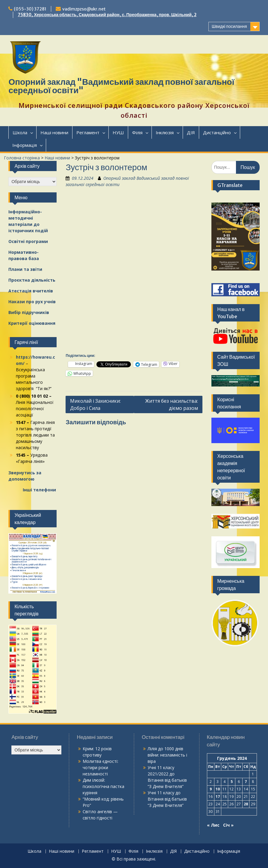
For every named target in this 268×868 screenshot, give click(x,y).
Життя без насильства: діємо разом (172, 404)
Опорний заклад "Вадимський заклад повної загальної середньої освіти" (121, 86)
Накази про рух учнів (32, 302)
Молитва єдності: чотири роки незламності (100, 767)
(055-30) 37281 (30, 9)
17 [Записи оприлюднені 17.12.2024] (218, 797)
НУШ (118, 132)
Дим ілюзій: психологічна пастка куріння (103, 786)
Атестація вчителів (31, 291)
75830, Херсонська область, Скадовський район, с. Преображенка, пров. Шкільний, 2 (107, 15)
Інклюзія (165, 132)
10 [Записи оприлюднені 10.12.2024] (218, 789)
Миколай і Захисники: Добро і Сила (95, 404)
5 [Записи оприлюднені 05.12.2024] (232, 782)
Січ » (228, 825)
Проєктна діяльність (32, 280)
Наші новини (54, 132)
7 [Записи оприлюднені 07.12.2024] (246, 782)
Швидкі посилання (229, 26)
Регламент (88, 132)
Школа (20, 132)
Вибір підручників (29, 312)
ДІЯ (191, 132)
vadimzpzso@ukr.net (84, 9)
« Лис (213, 825)
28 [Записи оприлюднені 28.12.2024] (246, 804)
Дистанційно (217, 132)
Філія (137, 132)
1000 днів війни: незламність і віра (167, 755)
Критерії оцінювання (32, 323)
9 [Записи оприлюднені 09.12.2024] (211, 789)
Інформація (25, 145)
